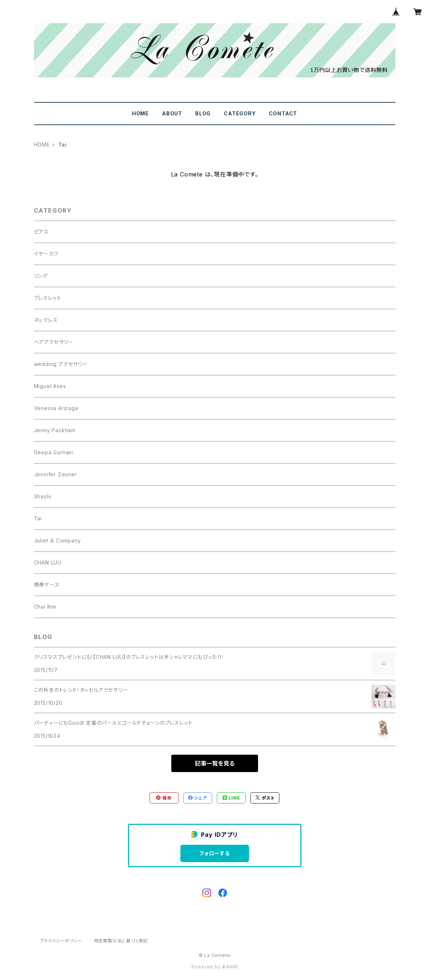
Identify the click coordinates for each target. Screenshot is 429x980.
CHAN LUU (48, 563)
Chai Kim (45, 607)
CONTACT (283, 113)
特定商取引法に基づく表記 (121, 941)
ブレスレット (48, 298)
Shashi (43, 496)
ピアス (41, 232)
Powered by (215, 967)
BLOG (203, 113)
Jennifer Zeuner (55, 474)
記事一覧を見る (215, 763)
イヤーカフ (46, 254)
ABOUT (172, 113)
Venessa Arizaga (56, 408)
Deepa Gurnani (54, 452)
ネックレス (46, 320)
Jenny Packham (55, 430)
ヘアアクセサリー (54, 342)
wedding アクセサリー (61, 364)
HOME (140, 113)
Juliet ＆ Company (57, 540)
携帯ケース (47, 585)
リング (41, 276)
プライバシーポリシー (61, 941)
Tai (38, 518)
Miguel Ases (50, 386)
